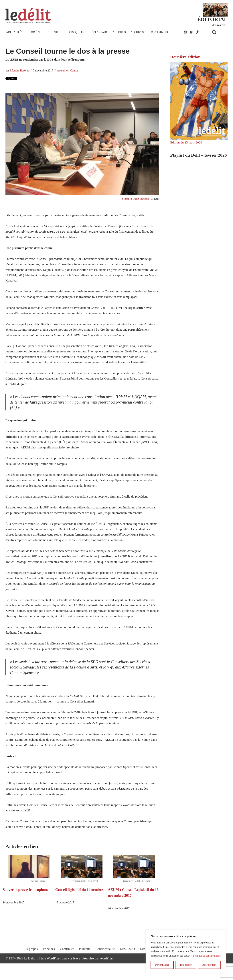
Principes (48, 969)
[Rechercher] (219, 32)
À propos (122, 32)
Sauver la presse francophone (26, 906)
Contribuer (66, 969)
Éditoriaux (102, 32)
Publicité (84, 969)
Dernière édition (185, 57)
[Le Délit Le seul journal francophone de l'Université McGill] (28, 16)
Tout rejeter (186, 965)
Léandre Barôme (20, 71)
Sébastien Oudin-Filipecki (135, 200)
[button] (24, 32)
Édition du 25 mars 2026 (186, 143)
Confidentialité (105, 969)
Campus (76, 71)
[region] (186, 951)
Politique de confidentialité (207, 956)
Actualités (64, 71)
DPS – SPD (127, 969)
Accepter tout (209, 965)
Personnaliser (162, 965)
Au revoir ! (220, 25)
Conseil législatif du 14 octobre (79, 906)
